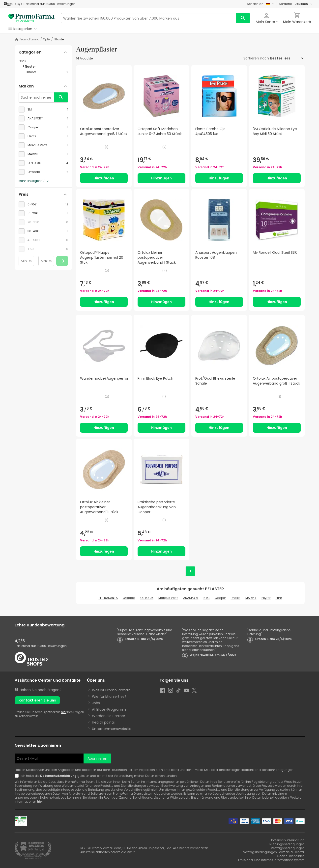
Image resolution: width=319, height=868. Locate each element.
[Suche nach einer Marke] (36, 97)
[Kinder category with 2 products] (47, 72)
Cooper (220, 598)
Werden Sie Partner (109, 716)
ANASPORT (191, 598)
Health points (103, 722)
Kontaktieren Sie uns (37, 700)
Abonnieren (97, 758)
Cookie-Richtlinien (291, 856)
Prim (279, 598)
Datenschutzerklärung (58, 776)
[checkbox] (43, 110)
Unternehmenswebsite (112, 729)
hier (64, 712)
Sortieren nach (256, 58)
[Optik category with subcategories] (43, 61)
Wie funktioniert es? (109, 697)
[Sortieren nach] (287, 58)
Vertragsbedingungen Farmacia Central (274, 852)
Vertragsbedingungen (288, 848)
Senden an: (261, 4)
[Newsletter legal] (18, 776)
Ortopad (129, 598)
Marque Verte (168, 598)
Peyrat (266, 598)
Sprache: (296, 4)
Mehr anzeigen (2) (34, 181)
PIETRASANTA (108, 598)
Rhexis (236, 598)
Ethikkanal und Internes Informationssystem (271, 860)
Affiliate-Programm (109, 709)
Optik (47, 39)
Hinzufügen (104, 178)
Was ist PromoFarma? (111, 690)
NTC (207, 598)
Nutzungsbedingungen (287, 844)
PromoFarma (29, 39)
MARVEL (251, 598)
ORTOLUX (147, 598)
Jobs (96, 703)
